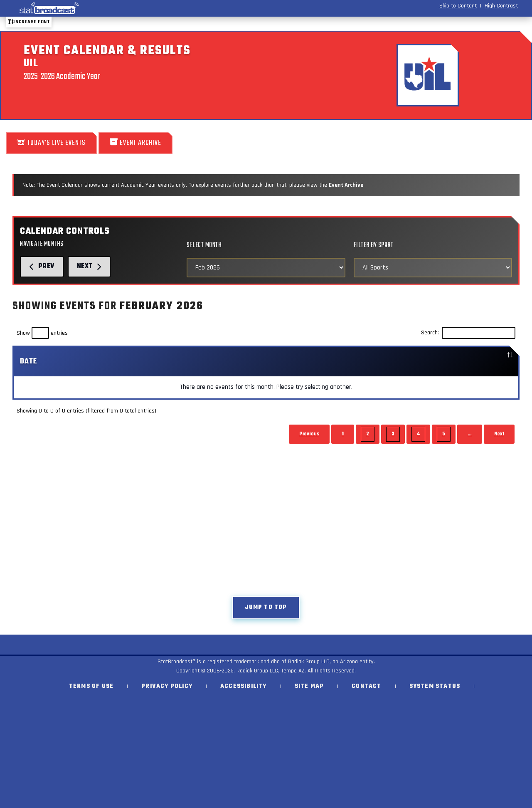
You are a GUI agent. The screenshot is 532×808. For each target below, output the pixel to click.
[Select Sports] (433, 268)
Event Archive (135, 143)
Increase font (29, 22)
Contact (366, 686)
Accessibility (244, 686)
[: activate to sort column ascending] (351, 362)
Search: (468, 333)
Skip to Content (458, 6)
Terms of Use (91, 686)
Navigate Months (42, 244)
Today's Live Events (52, 143)
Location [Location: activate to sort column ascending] (394, 361)
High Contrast (501, 6)
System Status (435, 686)
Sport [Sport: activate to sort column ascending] (237, 361)
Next (89, 266)
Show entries (42, 333)
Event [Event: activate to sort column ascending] (127, 361)
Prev (42, 266)
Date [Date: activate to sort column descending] (29, 361)
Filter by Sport (374, 245)
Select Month (204, 245)
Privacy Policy (167, 686)
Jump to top (266, 607)
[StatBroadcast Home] (93, 8)
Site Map (309, 686)
